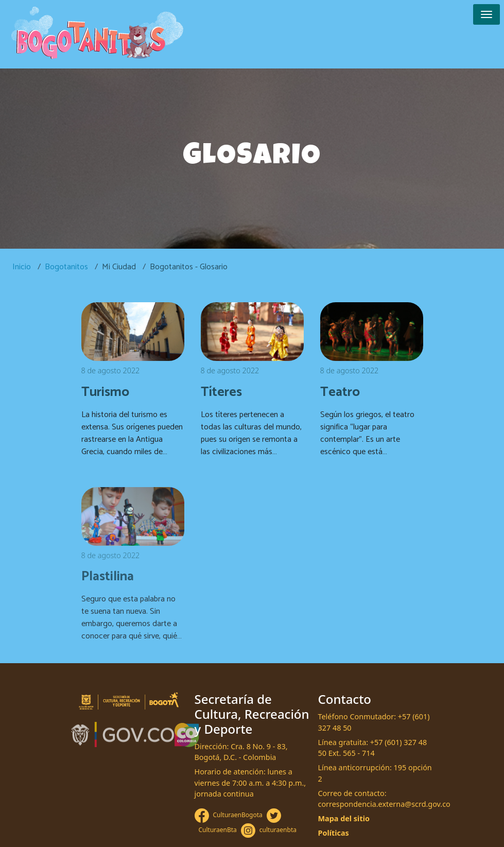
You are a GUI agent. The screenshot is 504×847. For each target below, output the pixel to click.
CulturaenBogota (238, 815)
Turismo (105, 392)
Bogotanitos (66, 267)
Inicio (22, 267)
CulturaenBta (218, 830)
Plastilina (108, 577)
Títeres (221, 392)
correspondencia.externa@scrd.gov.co (384, 804)
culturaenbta (278, 830)
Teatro (340, 392)
